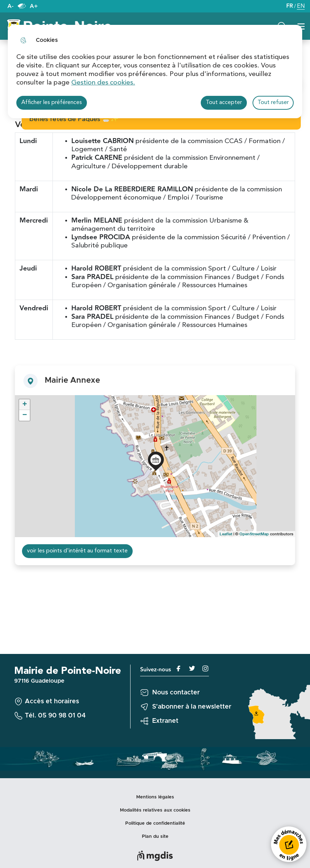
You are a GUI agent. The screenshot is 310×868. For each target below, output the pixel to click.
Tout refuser (273, 103)
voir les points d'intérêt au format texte (77, 551)
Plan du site (155, 837)
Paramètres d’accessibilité (22, 6)
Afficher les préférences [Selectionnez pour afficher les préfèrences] (52, 103)
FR (290, 6)
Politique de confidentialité (155, 823)
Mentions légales (155, 797)
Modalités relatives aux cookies (155, 810)
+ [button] (25, 405)
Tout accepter (224, 103)
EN (301, 7)
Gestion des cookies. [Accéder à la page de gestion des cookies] (103, 83)
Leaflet (226, 534)
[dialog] (155, 72)
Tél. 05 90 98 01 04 (55, 716)
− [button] (25, 415)
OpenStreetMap (254, 534)
